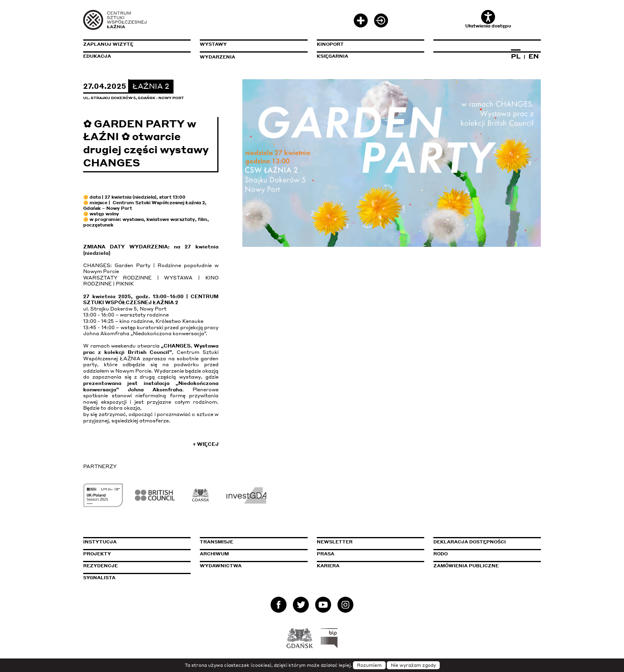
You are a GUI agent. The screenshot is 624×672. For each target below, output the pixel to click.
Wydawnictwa (221, 566)
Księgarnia (332, 56)
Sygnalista (99, 578)
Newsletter (335, 542)
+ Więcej (206, 444)
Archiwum (214, 554)
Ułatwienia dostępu (488, 19)
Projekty (97, 554)
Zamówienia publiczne (484, 566)
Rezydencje (100, 566)
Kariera (328, 566)
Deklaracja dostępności (470, 542)
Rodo (441, 554)
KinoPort (330, 44)
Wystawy (213, 44)
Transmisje (250, 542)
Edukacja (97, 56)
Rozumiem (369, 665)
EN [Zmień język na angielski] (534, 56)
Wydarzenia (217, 57)
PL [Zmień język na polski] (516, 56)
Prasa (326, 554)
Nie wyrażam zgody (413, 665)
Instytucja (100, 542)
